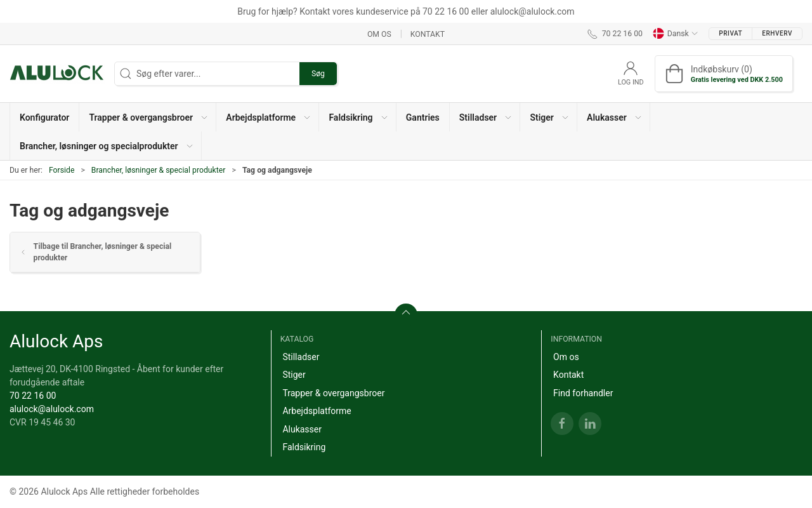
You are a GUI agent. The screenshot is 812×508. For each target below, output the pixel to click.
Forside (62, 170)
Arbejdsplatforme (317, 411)
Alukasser (302, 429)
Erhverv (777, 33)
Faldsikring (304, 447)
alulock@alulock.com (52, 409)
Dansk (676, 34)
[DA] (57, 74)
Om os (379, 34)
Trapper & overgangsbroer (333, 393)
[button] (148, 117)
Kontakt (428, 34)
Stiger (294, 375)
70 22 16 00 (33, 396)
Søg (318, 74)
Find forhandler (583, 393)
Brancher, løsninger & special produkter (159, 170)
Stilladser (301, 357)
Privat (730, 33)
